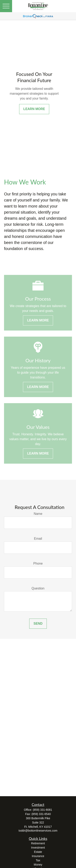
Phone (38, 563)
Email (38, 539)
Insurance (38, 856)
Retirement (38, 843)
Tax (38, 860)
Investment (38, 848)
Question (38, 588)
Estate (38, 852)
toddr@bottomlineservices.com (38, 831)
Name (38, 514)
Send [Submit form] (38, 624)
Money (38, 865)
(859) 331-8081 (43, 810)
